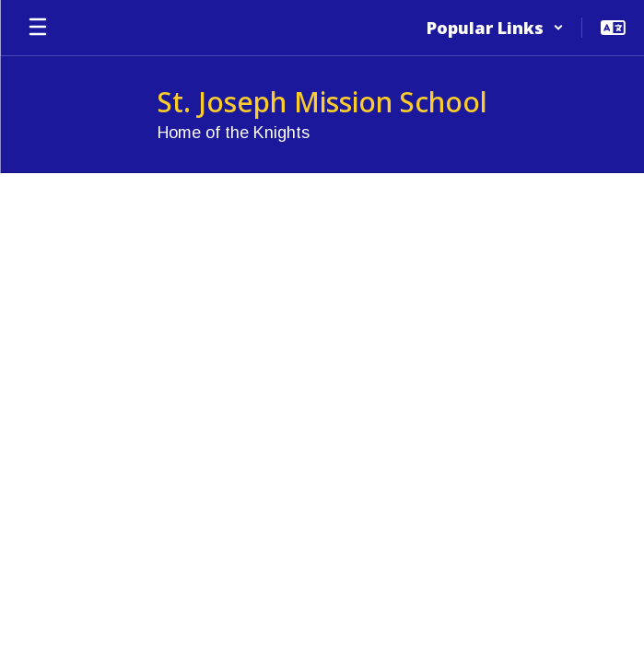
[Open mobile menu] (38, 28)
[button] (495, 28)
